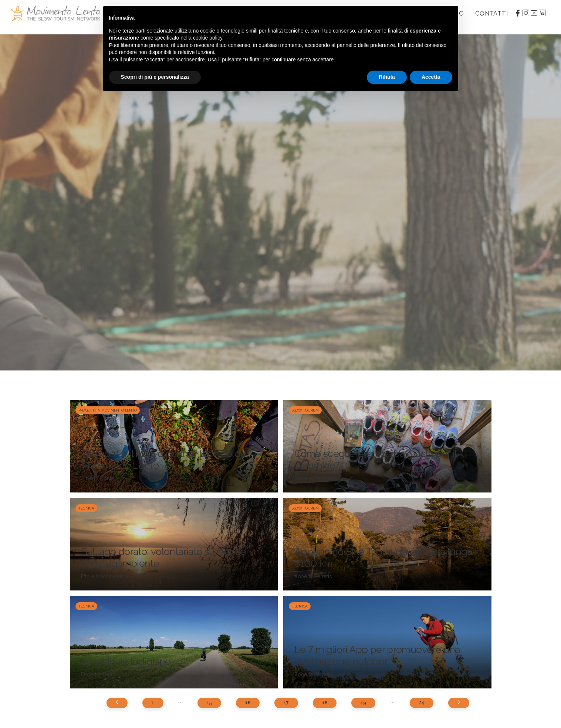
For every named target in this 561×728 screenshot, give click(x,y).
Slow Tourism (305, 410)
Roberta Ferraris (313, 478)
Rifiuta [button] (387, 77)
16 (248, 703)
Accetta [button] (431, 77)
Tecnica (86, 508)
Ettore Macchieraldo (104, 576)
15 (209, 703)
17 (286, 703)
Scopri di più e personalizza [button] (155, 77)
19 (363, 703)
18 (325, 703)
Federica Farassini (102, 674)
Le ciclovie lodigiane (126, 661)
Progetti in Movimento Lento (108, 410)
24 (422, 703)
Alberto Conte (98, 478)
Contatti (492, 13)
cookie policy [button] (208, 38)
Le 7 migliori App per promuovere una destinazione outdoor (377, 655)
